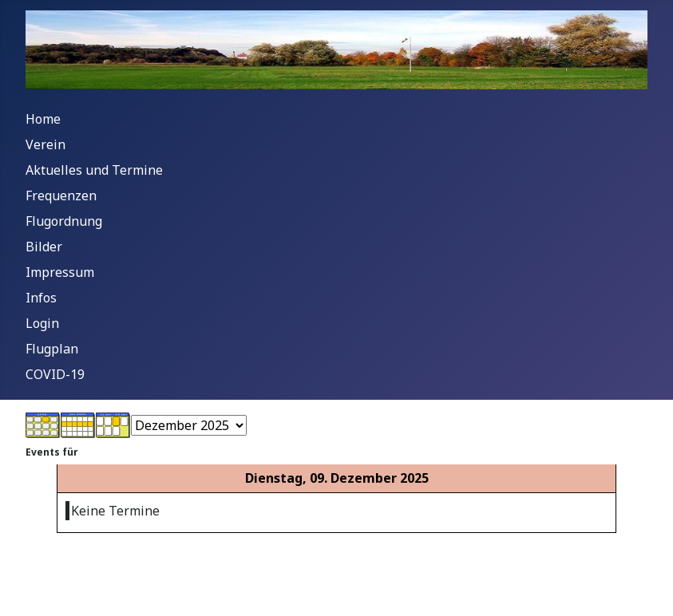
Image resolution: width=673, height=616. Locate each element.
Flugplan (52, 349)
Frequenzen (61, 195)
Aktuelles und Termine (94, 170)
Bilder (44, 247)
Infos (41, 298)
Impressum (60, 272)
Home (43, 119)
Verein (46, 144)
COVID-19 (55, 374)
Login (42, 323)
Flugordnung (64, 221)
